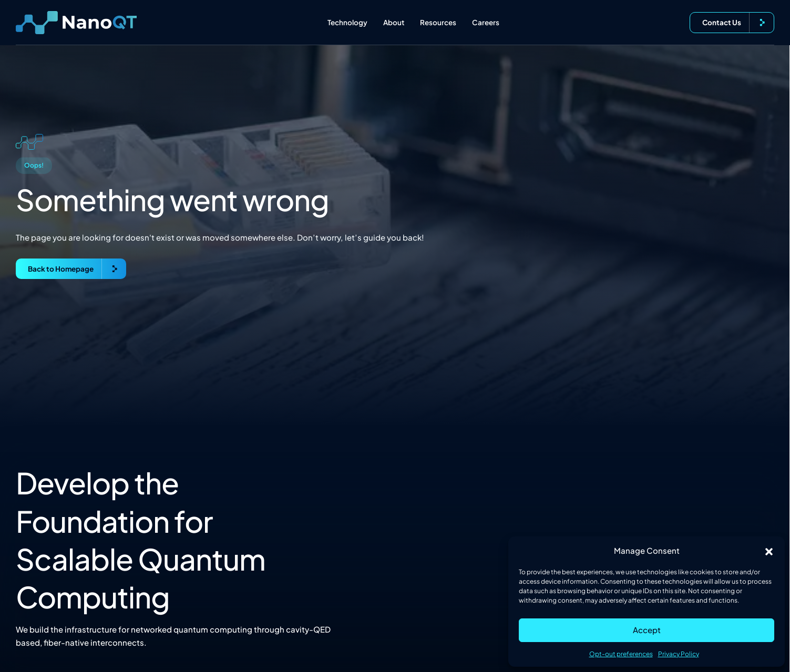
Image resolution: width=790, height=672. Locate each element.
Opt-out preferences (621, 654)
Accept (647, 630)
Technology (347, 22)
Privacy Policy (679, 654)
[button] (769, 551)
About (394, 22)
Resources (438, 22)
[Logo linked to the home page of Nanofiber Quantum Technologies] (76, 23)
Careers (486, 22)
